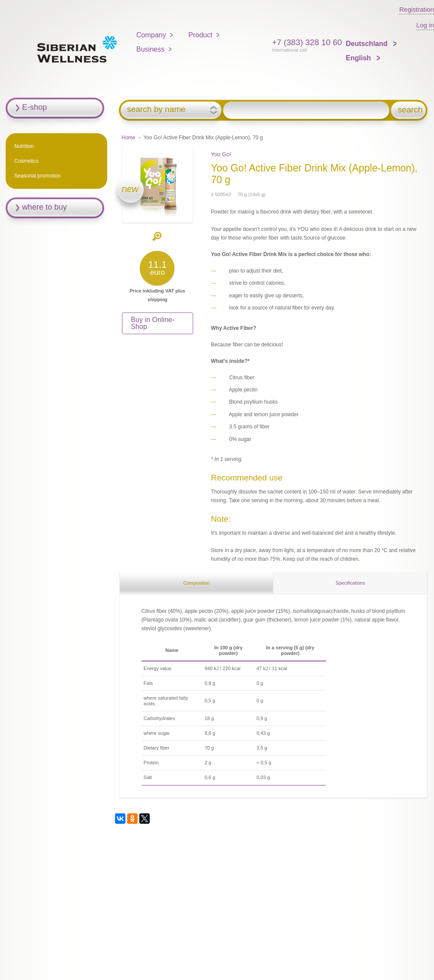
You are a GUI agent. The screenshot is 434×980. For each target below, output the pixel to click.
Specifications (350, 583)
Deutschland (368, 44)
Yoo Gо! (221, 154)
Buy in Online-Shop (153, 323)
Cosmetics (26, 161)
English (359, 58)
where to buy (44, 207)
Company (151, 35)
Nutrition (24, 146)
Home (128, 138)
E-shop (35, 107)
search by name (156, 109)
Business (150, 49)
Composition (196, 583)
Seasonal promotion (38, 176)
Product (200, 35)
